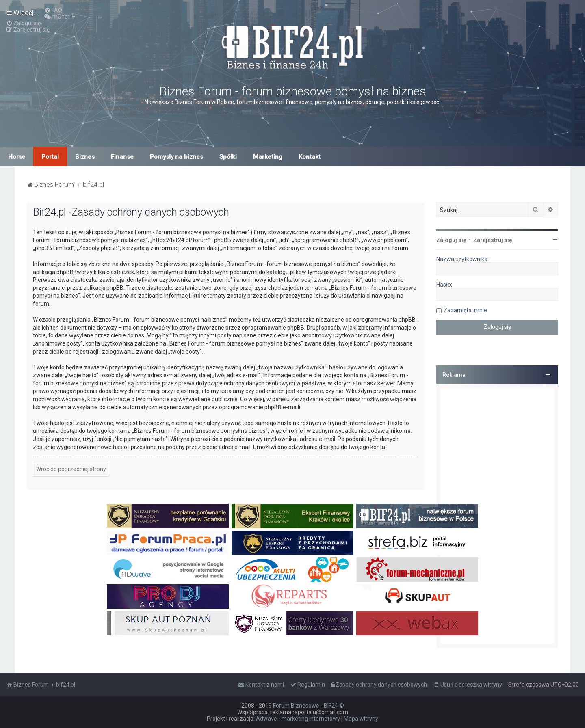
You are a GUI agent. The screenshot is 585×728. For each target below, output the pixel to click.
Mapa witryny (361, 719)
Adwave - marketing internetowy (298, 719)
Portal (50, 157)
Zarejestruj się (493, 240)
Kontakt (310, 157)
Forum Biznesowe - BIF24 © (309, 706)
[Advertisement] (497, 516)
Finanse (122, 157)
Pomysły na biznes (177, 157)
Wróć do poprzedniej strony (71, 469)
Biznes (85, 157)
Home (17, 157)
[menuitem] (53, 10)
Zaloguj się (451, 240)
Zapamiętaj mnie (465, 310)
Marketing (268, 157)
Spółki (228, 157)
